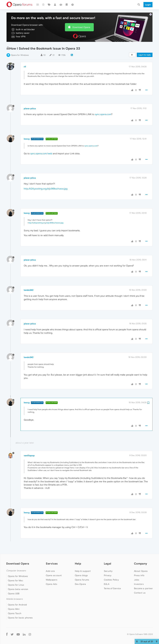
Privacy (108, 575)
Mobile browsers (14, 599)
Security (108, 571)
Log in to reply (145, 55)
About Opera (141, 571)
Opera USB (14, 593)
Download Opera (81, 27)
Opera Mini (14, 609)
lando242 (29, 290)
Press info (139, 575)
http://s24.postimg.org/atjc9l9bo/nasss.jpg (46, 189)
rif (25, 67)
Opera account (54, 575)
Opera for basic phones (20, 618)
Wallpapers (52, 580)
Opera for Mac (16, 580)
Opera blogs (81, 575)
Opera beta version (18, 589)
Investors (139, 584)
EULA (107, 584)
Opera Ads (51, 584)
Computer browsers (16, 571)
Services (52, 564)
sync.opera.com (103, 114)
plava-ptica (30, 108)
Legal (108, 564)
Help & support (83, 571)
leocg (27, 139)
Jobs (137, 580)
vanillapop (29, 455)
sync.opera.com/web (41, 153)
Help (78, 564)
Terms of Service (112, 588)
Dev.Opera (80, 584)
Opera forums (82, 580)
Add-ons (50, 571)
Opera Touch (15, 613)
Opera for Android (17, 605)
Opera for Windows (20, 55)
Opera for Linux (16, 585)
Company (141, 564)
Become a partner (143, 588)
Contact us (140, 593)
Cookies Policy (111, 580)
